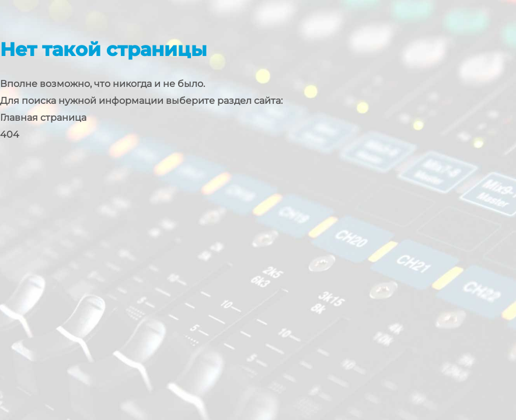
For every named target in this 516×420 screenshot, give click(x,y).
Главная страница (43, 118)
